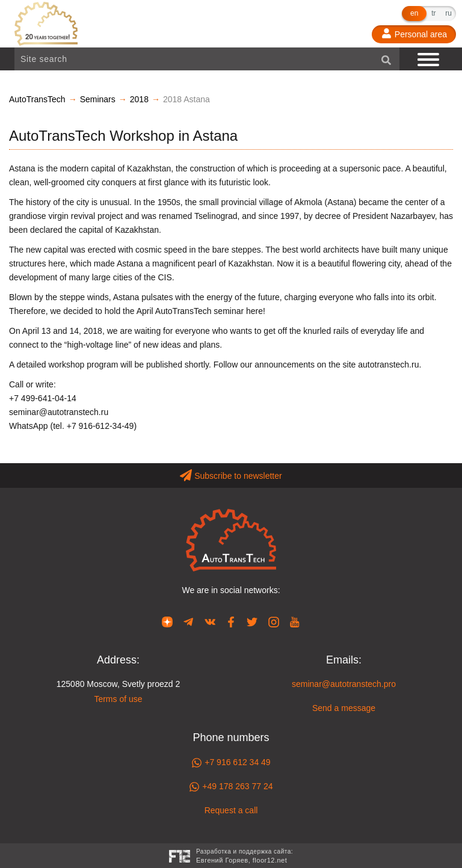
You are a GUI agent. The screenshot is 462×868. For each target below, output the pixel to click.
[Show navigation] (430, 59)
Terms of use (118, 699)
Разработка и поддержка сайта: (245, 857)
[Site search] (207, 59)
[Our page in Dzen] (167, 621)
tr (433, 13)
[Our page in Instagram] (274, 621)
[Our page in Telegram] (188, 621)
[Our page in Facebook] (231, 621)
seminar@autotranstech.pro (344, 684)
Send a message (344, 708)
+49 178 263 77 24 (231, 787)
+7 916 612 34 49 (231, 763)
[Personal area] (414, 34)
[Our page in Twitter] (252, 621)
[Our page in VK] (210, 621)
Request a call (231, 810)
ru (448, 13)
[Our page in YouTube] (295, 621)
